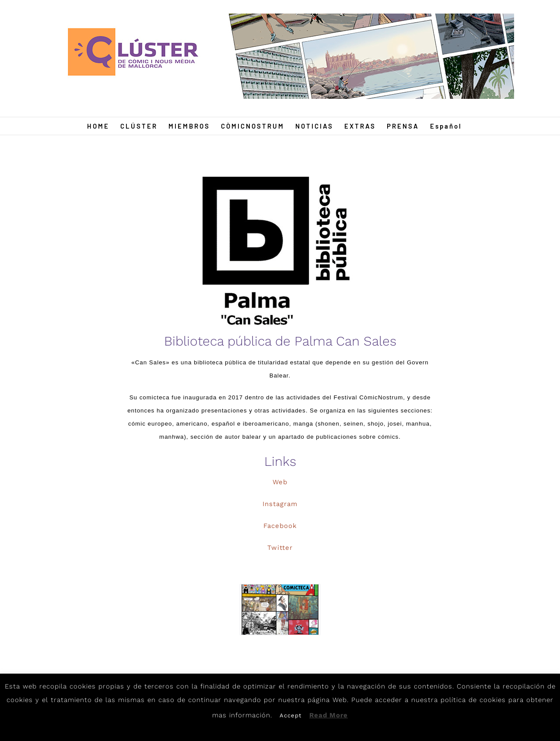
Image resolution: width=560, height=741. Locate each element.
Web (280, 482)
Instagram (280, 504)
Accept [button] (290, 715)
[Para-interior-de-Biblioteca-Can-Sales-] (280, 610)
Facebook (280, 526)
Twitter (280, 548)
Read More (329, 715)
